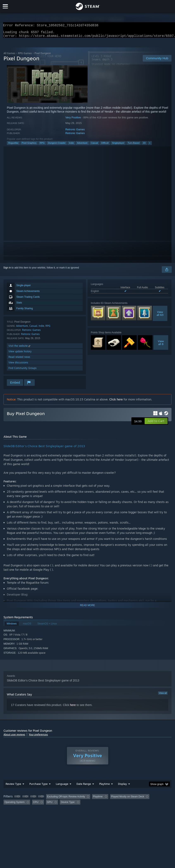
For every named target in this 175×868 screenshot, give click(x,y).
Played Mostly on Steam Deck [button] (128, 799)
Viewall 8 (161, 345)
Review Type (13, 786)
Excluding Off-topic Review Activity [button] (66, 799)
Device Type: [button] (68, 805)
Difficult (105, 145)
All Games (9, 56)
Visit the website (20, 348)
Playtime (104, 786)
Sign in (7, 270)
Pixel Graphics (29, 145)
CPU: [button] (36, 805)
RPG (42, 145)
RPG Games (25, 56)
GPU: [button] (50, 805)
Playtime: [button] (98, 799)
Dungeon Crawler (57, 145)
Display (122, 786)
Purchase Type (38, 786)
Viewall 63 (160, 316)
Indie (71, 145)
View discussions (18, 365)
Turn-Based (134, 145)
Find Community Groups (23, 370)
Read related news (19, 359)
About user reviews (14, 737)
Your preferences (38, 737)
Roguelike (13, 145)
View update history (20, 354)
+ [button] (150, 145)
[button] (156, 423)
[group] (87, 802)
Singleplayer (118, 145)
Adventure (82, 145)
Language (62, 786)
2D (144, 145)
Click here (116, 402)
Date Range (84, 786)
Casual (94, 145)
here (73, 707)
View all (163, 695)
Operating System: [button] (15, 805)
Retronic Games (75, 132)
